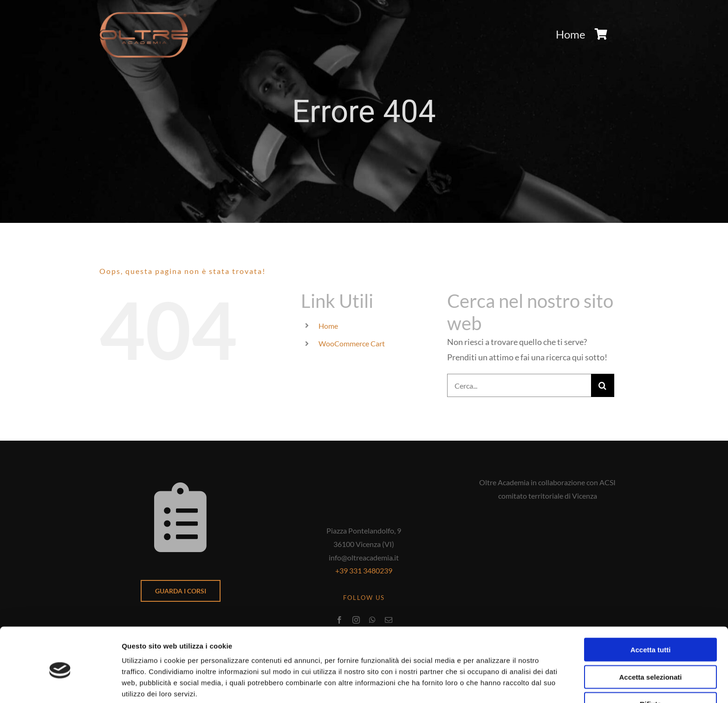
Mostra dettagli (488, 685)
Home (328, 326)
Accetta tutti (651, 610)
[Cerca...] (519, 385)
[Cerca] (603, 385)
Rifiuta (651, 665)
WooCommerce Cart (352, 343)
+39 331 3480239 (364, 570)
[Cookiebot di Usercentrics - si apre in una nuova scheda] (60, 685)
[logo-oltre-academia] (144, 16)
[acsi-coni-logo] (547, 514)
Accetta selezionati (650, 638)
